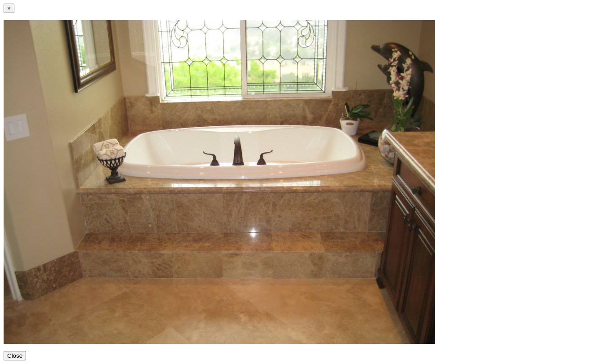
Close (15, 356)
